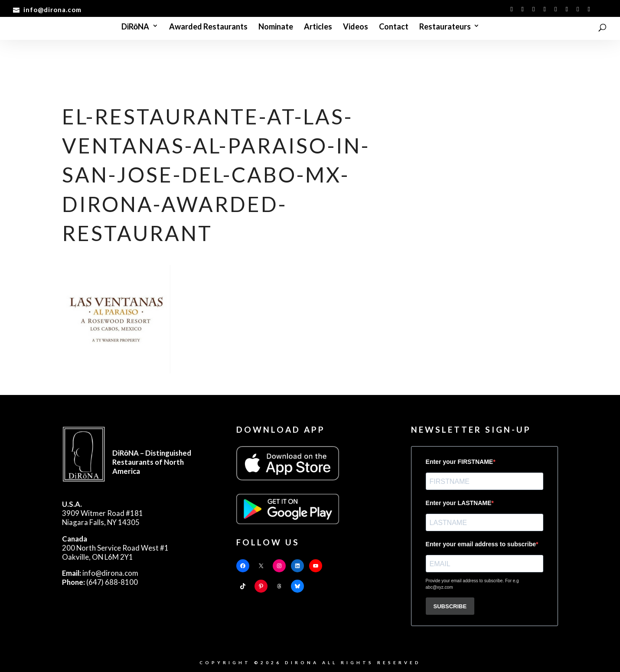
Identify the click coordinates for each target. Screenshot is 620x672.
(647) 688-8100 (100, 582)
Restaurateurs (445, 27)
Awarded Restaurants (208, 27)
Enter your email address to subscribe (481, 544)
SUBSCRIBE (450, 606)
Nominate (276, 27)
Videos (356, 27)
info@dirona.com (100, 573)
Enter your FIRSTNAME (460, 462)
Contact (394, 27)
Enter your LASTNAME (459, 503)
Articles (318, 27)
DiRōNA (135, 27)
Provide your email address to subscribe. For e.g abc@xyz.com (472, 584)
